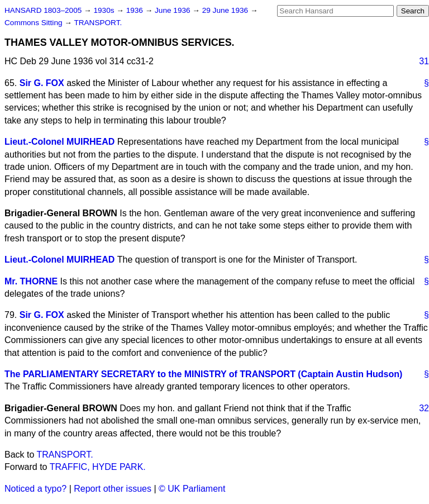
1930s (105, 10)
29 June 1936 (226, 10)
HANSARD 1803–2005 (43, 10)
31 (424, 61)
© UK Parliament (192, 489)
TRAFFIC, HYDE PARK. (98, 467)
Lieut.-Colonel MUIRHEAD (59, 142)
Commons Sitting (34, 23)
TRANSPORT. (98, 23)
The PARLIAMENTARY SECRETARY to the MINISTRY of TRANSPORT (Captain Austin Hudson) (203, 374)
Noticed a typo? (35, 489)
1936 (136, 10)
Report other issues (113, 489)
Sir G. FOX (42, 83)
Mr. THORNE (31, 281)
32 (424, 408)
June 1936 (173, 10)
